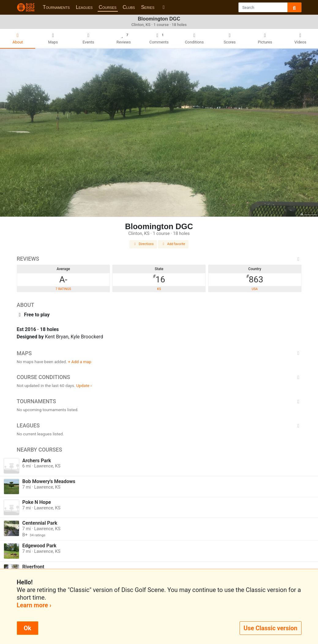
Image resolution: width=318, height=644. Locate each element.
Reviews (159, 259)
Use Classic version (271, 628)
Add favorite (173, 244)
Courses (108, 7)
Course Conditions (159, 377)
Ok (28, 628)
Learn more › (34, 605)
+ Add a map (80, 362)
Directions (143, 244)
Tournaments (56, 7)
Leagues (84, 7)
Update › (84, 385)
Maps (159, 353)
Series (148, 7)
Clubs (129, 7)
